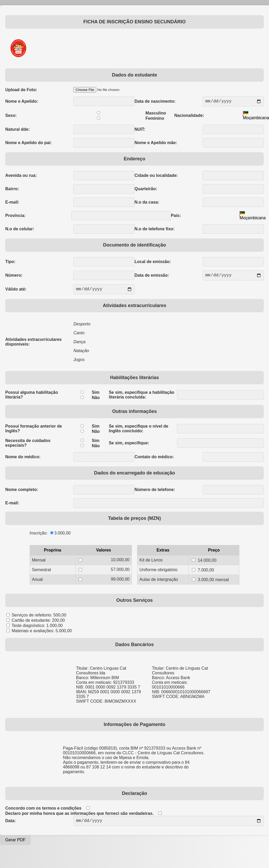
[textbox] (253, 217)
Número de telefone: (155, 493)
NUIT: (140, 130)
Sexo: (11, 116)
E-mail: (12, 203)
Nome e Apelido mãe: (156, 144)
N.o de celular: (20, 230)
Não (96, 401)
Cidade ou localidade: (156, 176)
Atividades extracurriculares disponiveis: (33, 345)
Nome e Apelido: (22, 102)
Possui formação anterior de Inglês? (34, 432)
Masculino (156, 114)
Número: (14, 277)
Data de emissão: (152, 277)
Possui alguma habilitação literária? (32, 398)
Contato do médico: (154, 460)
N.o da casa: (147, 203)
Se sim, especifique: (129, 446)
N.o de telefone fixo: (155, 230)
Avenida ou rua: (21, 176)
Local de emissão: (153, 263)
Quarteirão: (146, 190)
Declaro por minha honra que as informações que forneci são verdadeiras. (79, 817)
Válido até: (16, 292)
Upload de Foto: (21, 90)
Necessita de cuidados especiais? (28, 446)
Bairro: (12, 190)
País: (176, 217)
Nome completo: (22, 493)
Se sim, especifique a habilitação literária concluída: (142, 398)
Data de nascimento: (155, 102)
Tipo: (10, 263)
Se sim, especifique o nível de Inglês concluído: (139, 432)
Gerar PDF (15, 844)
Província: (15, 217)
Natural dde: (17, 130)
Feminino (155, 119)
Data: (10, 824)
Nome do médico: (23, 460)
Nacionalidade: (189, 116)
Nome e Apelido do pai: (28, 144)
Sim (96, 395)
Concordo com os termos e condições (43, 811)
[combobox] (253, 217)
